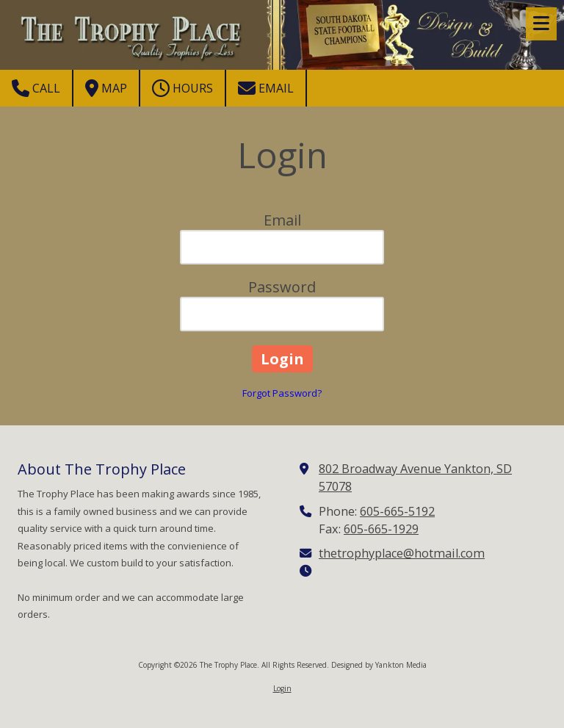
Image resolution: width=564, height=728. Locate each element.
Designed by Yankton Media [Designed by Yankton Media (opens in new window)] (379, 665)
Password (282, 287)
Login (282, 688)
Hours (182, 88)
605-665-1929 (381, 529)
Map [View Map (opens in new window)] (106, 88)
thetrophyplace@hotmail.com (402, 553)
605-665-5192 (397, 511)
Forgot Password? (282, 393)
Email (266, 88)
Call (36, 88)
